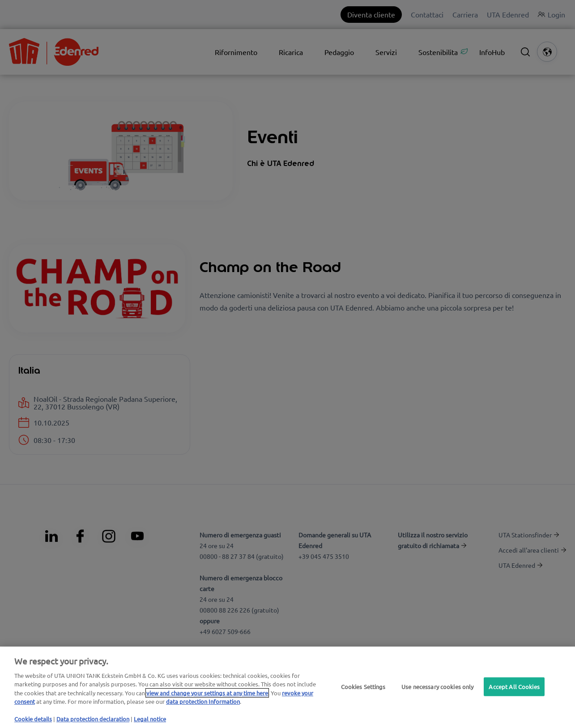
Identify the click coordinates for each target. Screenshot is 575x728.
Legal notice (150, 719)
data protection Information (203, 701)
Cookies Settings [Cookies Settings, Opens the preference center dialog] (363, 687)
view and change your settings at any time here (207, 693)
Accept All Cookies (514, 687)
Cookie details (33, 719)
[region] (287, 687)
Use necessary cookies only (437, 687)
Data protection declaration (93, 719)
